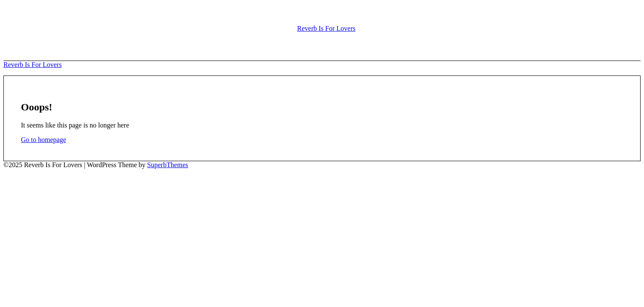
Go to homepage (44, 140)
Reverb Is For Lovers (326, 28)
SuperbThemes (168, 165)
